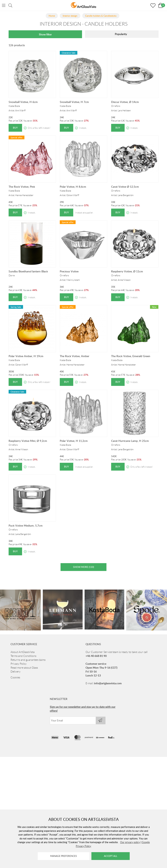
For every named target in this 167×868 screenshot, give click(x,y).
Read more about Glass (24, 668)
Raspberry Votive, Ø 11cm (127, 271)
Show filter (45, 34)
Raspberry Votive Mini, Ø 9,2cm (28, 441)
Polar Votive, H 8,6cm (73, 187)
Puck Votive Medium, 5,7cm (26, 525)
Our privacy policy (130, 842)
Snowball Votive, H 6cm (23, 102)
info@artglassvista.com (108, 683)
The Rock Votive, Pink (22, 187)
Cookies (15, 677)
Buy (15, 128)
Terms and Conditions (23, 656)
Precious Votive (69, 271)
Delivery (16, 672)
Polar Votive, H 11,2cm (74, 441)
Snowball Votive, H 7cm (74, 102)
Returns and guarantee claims (28, 660)
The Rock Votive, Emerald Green (131, 356)
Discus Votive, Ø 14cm (125, 102)
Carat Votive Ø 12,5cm (125, 187)
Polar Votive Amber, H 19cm (26, 356)
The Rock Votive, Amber (75, 356)
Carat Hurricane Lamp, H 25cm (130, 441)
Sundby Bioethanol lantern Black (28, 271)
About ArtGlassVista (23, 652)
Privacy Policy (19, 664)
